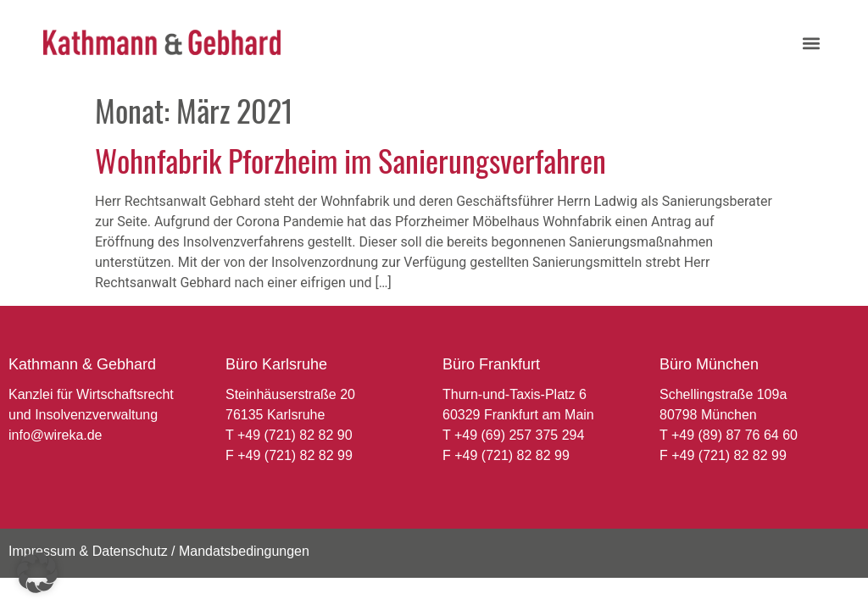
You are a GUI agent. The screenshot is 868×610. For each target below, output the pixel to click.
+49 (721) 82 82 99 (295, 455)
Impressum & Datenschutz (88, 551)
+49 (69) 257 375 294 (519, 435)
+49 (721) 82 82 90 (295, 435)
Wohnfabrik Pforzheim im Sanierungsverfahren (351, 160)
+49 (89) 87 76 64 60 (734, 435)
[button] (811, 43)
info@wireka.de (56, 435)
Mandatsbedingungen (244, 551)
